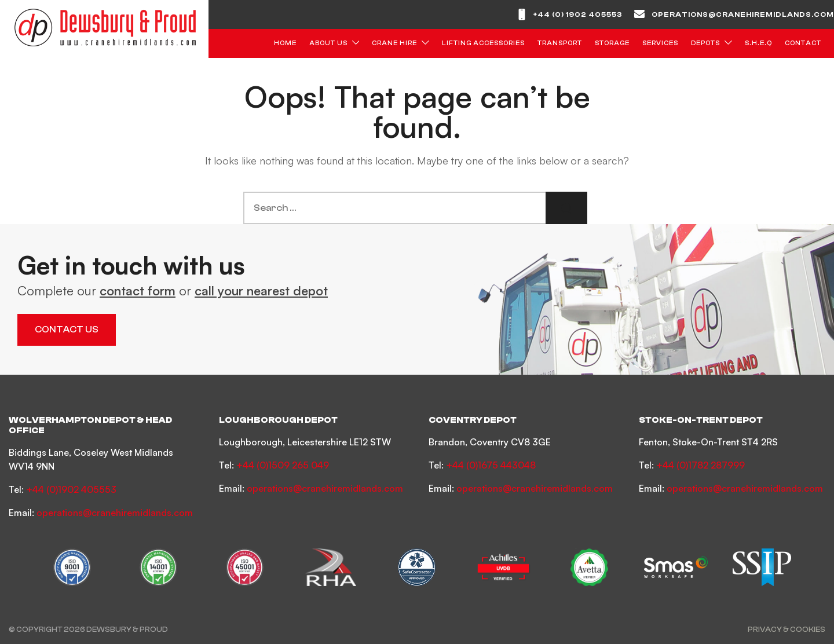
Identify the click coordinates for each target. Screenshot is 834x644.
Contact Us (67, 330)
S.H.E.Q (758, 43)
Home (285, 43)
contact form (138, 290)
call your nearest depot (261, 290)
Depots (705, 43)
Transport (560, 43)
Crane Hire (394, 43)
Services (660, 43)
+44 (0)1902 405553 (71, 489)
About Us (328, 43)
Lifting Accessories (483, 43)
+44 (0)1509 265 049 (283, 465)
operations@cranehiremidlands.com (743, 14)
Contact (803, 43)
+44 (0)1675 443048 (491, 465)
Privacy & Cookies (787, 629)
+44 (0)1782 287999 (701, 465)
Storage (612, 43)
